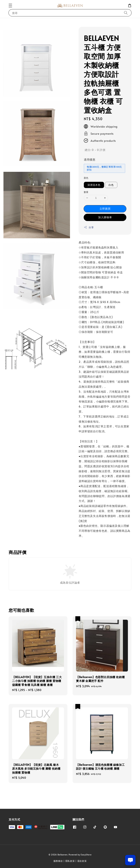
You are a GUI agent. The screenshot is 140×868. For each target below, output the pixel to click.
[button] (10, 6)
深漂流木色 (94, 185)
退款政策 (82, 861)
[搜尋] (126, 13)
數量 (86, 192)
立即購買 (105, 208)
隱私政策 (70, 861)
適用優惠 (90, 159)
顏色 (86, 178)
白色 (111, 185)
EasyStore (86, 855)
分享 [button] (89, 227)
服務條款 (58, 861)
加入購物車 (105, 217)
